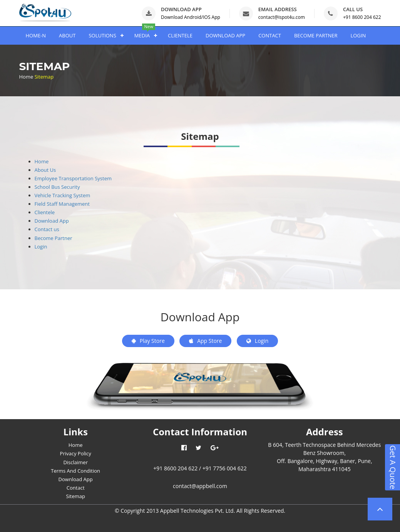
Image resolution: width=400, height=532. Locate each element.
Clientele (45, 212)
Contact (76, 488)
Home (26, 77)
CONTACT (270, 35)
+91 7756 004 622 (225, 468)
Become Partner (54, 238)
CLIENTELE (180, 35)
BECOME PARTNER (316, 35)
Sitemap (75, 496)
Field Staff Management (62, 204)
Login (41, 247)
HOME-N (36, 35)
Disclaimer (75, 462)
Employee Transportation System (73, 178)
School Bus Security (57, 187)
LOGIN (358, 35)
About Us (45, 170)
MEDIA (142, 35)
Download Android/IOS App (191, 17)
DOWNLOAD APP (225, 35)
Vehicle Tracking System (63, 195)
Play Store (148, 341)
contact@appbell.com (200, 486)
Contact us (47, 229)
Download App (52, 221)
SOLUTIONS (102, 35)
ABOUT (67, 35)
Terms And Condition (75, 471)
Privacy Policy (76, 453)
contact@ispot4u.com (282, 17)
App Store (205, 341)
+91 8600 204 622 (362, 17)
